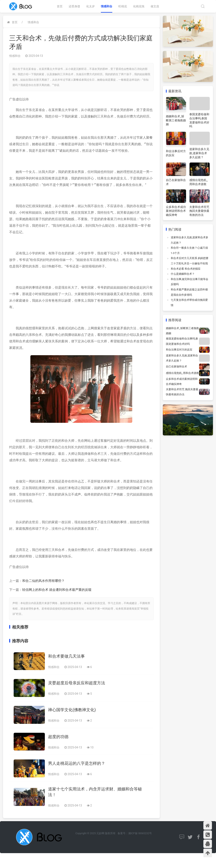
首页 (60, 6)
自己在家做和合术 (176, 366)
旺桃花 (123, 6)
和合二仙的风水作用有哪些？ (43, 581)
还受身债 (74, 6)
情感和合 (107, 6)
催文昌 (155, 6)
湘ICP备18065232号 (140, 833)
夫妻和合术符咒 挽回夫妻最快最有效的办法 (199, 211)
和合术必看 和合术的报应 (186, 269)
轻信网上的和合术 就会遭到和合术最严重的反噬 (57, 590)
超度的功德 (58, 737)
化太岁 (90, 6)
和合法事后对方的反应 (179, 350)
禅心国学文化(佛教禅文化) (72, 710)
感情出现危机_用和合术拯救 (182, 373)
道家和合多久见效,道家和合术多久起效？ (199, 153)
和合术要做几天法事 (66, 656)
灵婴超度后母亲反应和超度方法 (77, 683)
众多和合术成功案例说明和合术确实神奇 (176, 211)
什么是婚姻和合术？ (183, 274)
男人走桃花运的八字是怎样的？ (77, 763)
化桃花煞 (139, 6)
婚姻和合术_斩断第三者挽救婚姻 (176, 120)
